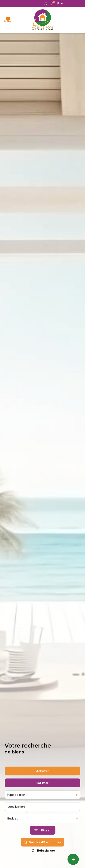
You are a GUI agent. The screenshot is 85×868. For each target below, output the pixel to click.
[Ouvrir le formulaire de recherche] (43, 839)
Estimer (42, 792)
